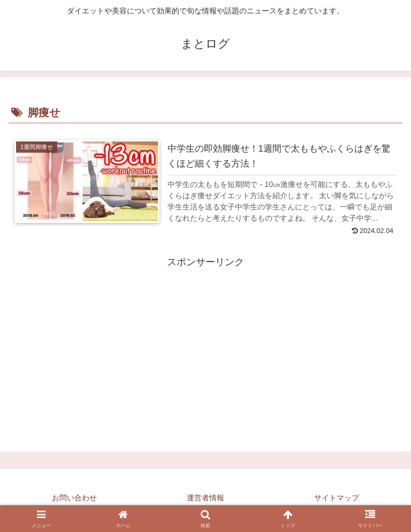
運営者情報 (205, 498)
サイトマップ (337, 498)
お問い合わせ (74, 498)
